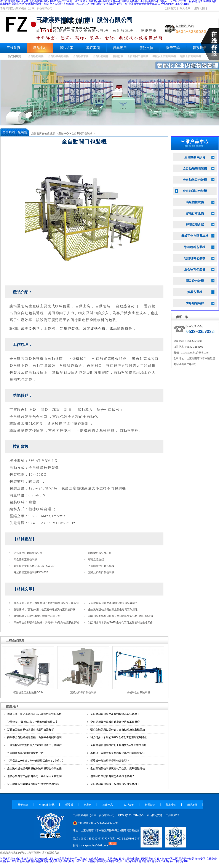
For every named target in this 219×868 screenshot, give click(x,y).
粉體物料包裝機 (195, 258)
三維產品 (108, 805)
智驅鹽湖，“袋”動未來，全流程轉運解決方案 (33, 722)
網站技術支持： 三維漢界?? (163, 815)
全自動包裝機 (36, 56)
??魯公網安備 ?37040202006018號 (95, 823)
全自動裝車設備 (195, 157)
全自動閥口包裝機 (138, 56)
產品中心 (40, 48)
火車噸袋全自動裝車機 (101, 566)
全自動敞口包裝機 (195, 180)
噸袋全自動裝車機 (190, 56)
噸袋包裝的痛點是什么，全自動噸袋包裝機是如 (118, 730)
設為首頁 (171, 8)
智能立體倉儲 (96, 559)
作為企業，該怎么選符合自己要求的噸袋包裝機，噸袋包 (46, 603)
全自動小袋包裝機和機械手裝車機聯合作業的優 (34, 768)
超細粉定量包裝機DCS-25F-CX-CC (34, 566)
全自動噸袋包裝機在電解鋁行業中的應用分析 (33, 784)
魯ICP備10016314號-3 (131, 815)
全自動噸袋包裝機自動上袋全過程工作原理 (113, 610)
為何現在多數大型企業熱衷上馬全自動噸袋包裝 (118, 753)
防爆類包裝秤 (195, 303)
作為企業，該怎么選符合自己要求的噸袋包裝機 (34, 714)
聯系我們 (200, 48)
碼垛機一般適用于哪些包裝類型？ (110, 761)
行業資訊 (150, 805)
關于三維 (173, 48)
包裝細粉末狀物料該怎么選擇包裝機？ (112, 776)
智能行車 (118, 56)
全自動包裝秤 (101, 56)
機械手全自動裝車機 (164, 56)
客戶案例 (93, 48)
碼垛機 (69, 805)
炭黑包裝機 (195, 292)
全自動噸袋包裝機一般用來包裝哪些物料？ (115, 784)
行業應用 (120, 48)
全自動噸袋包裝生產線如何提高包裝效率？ (115, 714)
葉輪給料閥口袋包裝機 (101, 572)
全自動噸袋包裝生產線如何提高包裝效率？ (113, 603)
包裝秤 (88, 805)
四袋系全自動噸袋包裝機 (28, 553)
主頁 (53, 133)
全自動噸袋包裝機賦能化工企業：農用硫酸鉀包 (118, 768)
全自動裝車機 (81, 56)
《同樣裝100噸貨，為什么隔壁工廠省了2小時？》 (36, 761)
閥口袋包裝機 (195, 281)
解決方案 (67, 48)
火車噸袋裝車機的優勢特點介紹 (25, 753)
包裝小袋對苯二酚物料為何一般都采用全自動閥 (34, 776)
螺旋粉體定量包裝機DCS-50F (31, 572)
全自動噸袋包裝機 (58, 56)
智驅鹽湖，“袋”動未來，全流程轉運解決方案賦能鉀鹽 (45, 610)
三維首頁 (13, 48)
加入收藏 (185, 8)
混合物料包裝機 (195, 270)
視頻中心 (171, 805)
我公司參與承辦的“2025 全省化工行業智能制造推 (119, 737)
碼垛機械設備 (195, 202)
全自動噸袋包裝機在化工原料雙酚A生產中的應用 (118, 745)
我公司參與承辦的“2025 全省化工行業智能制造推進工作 (120, 622)
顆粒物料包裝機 (195, 247)
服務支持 (146, 48)
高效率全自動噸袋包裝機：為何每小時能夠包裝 (34, 737)
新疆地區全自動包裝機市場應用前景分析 (37, 616)
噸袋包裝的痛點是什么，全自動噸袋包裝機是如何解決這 (121, 616)
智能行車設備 (195, 213)
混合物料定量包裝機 (26, 559)
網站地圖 (200, 8)
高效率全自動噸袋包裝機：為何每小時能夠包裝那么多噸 (46, 622)
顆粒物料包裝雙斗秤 (100, 553)
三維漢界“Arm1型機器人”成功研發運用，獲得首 (34, 745)
